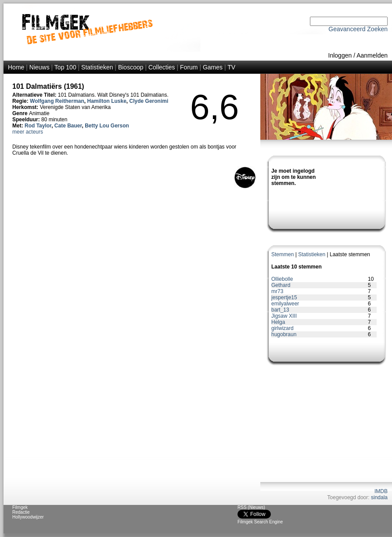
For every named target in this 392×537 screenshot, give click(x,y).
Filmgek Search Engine (260, 522)
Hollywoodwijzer (28, 517)
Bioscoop (131, 67)
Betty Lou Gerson (107, 126)
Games (213, 67)
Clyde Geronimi (149, 101)
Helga (278, 322)
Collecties (162, 67)
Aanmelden (372, 55)
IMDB (381, 491)
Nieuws (40, 67)
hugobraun (284, 334)
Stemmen (282, 254)
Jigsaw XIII (284, 316)
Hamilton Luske (107, 101)
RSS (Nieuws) (251, 507)
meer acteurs (28, 132)
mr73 (277, 291)
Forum (189, 67)
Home (16, 67)
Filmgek (20, 507)
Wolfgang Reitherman (57, 101)
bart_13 (280, 310)
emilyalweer (285, 304)
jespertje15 (284, 298)
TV (231, 67)
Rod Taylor (38, 126)
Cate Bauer (68, 126)
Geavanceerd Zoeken (358, 29)
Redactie (21, 512)
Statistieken (97, 67)
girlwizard (282, 328)
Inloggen (340, 55)
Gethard (281, 285)
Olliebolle (282, 279)
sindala (379, 497)
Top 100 (65, 67)
